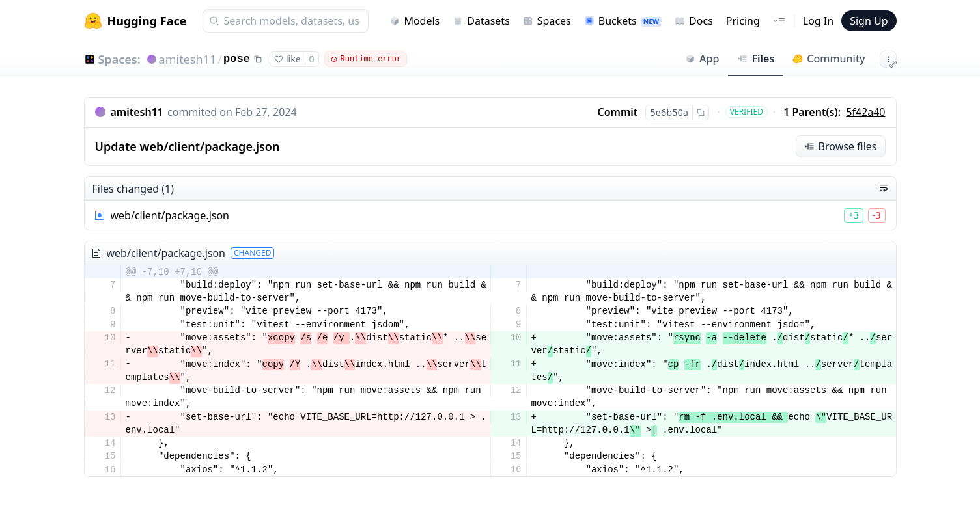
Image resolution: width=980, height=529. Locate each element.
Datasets (481, 21)
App (702, 59)
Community (829, 59)
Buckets (623, 21)
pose (237, 59)
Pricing (743, 21)
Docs (694, 21)
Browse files (841, 146)
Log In (818, 21)
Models (414, 21)
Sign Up (869, 21)
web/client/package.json (170, 215)
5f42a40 (865, 112)
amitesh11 (188, 59)
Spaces (547, 21)
